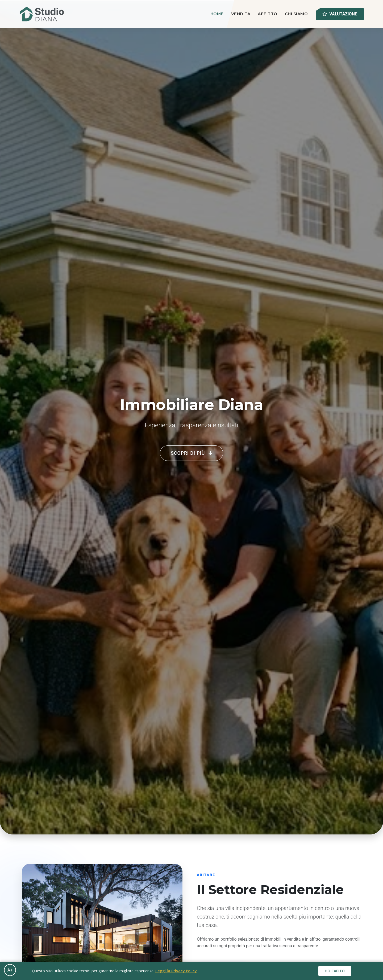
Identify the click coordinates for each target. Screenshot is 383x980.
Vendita (241, 14)
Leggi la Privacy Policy (176, 971)
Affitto (268, 14)
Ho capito (335, 971)
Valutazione (340, 14)
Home (217, 14)
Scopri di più (191, 453)
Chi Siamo (296, 14)
